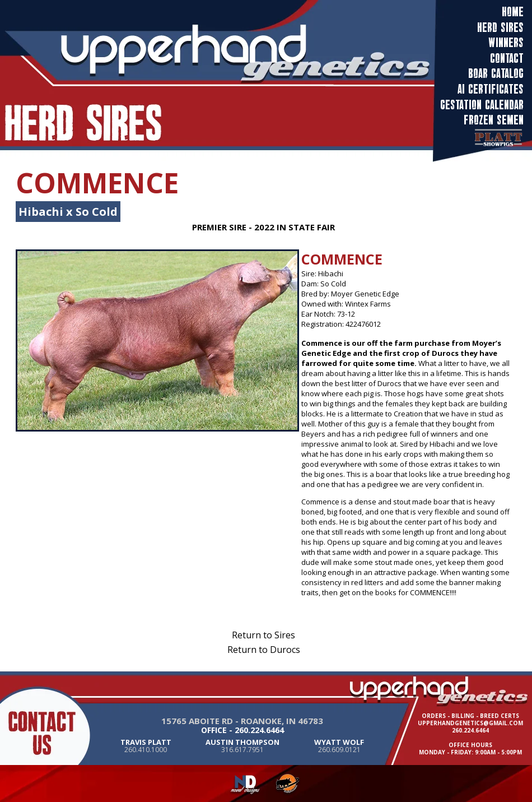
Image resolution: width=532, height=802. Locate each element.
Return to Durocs (264, 650)
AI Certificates (491, 90)
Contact (507, 59)
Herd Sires (500, 28)
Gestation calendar (482, 105)
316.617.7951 (242, 750)
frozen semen (494, 120)
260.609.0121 (339, 750)
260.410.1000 (146, 750)
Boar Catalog (496, 74)
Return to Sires (263, 635)
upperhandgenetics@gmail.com (470, 723)
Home (513, 12)
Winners (506, 43)
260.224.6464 (259, 730)
